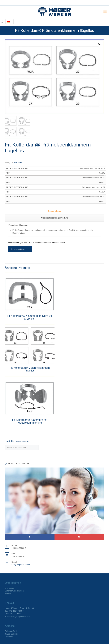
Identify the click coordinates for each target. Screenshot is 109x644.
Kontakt (8, 594)
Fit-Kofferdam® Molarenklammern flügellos (30, 369)
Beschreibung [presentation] (55, 211)
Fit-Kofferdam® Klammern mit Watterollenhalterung (30, 421)
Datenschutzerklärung (14, 591)
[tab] (54, 211)
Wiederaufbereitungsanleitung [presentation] (55, 218)
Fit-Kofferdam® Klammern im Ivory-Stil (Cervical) (30, 317)
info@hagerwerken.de (21, 565)
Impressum (10, 588)
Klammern (19, 162)
